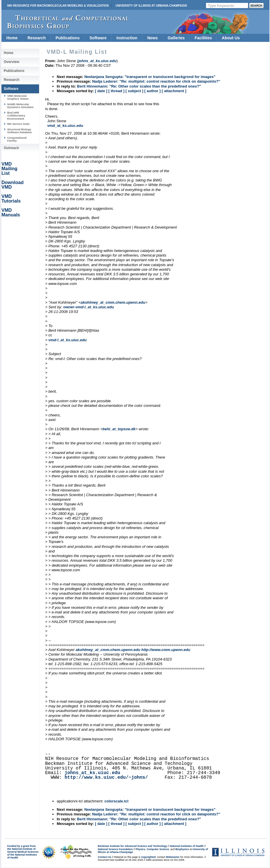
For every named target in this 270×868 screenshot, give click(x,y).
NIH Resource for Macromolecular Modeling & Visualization (58, 6)
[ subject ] (134, 91)
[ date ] (101, 91)
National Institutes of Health (187, 846)
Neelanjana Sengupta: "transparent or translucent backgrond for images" (150, 77)
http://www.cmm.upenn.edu (166, 650)
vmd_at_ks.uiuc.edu (65, 126)
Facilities (203, 38)
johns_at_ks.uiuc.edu (92, 773)
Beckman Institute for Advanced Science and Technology (132, 846)
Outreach (11, 148)
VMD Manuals (11, 213)
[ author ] (153, 91)
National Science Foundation (115, 849)
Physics (140, 849)
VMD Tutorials (11, 199)
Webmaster (173, 857)
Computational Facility (17, 139)
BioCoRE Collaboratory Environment (16, 116)
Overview (11, 62)
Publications (68, 38)
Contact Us (104, 857)
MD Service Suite (18, 124)
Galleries (176, 38)
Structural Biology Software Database (20, 131)
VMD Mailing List (9, 169)
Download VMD (12, 185)
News (153, 38)
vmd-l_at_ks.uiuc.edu (67, 340)
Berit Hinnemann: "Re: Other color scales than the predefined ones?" (139, 86)
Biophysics (182, 849)
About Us (231, 38)
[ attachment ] (174, 91)
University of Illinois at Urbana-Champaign (151, 6)
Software (98, 38)
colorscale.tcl (116, 801)
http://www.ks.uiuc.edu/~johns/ (106, 778)
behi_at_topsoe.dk (119, 429)
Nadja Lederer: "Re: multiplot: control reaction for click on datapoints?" (156, 81)
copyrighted (148, 857)
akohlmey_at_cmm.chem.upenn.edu (113, 302)
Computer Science (158, 849)
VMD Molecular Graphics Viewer (18, 97)
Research (37, 38)
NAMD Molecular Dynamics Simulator (21, 106)
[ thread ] (116, 91)
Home (12, 38)
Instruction (127, 38)
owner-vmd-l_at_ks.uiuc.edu (89, 307)
